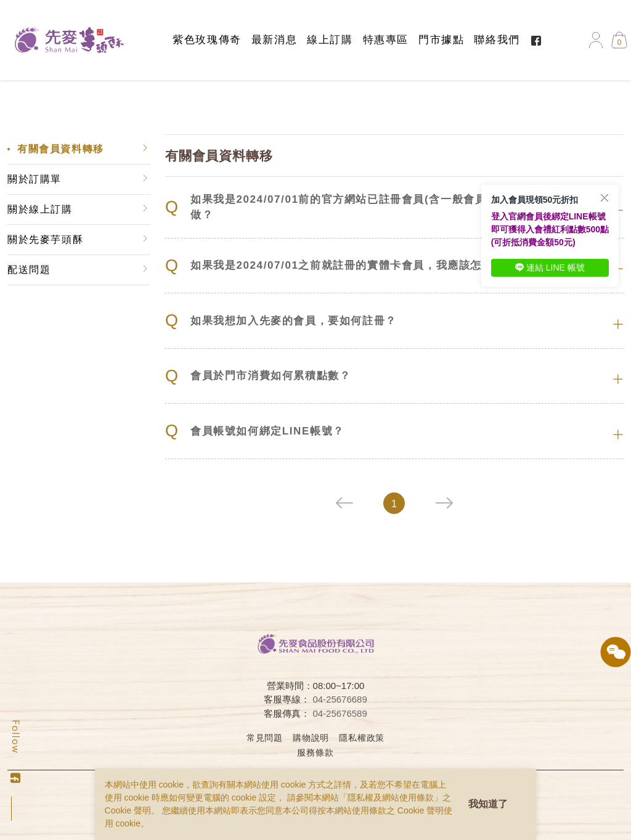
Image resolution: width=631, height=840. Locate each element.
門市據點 (441, 40)
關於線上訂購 (40, 209)
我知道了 (488, 804)
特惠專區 (386, 40)
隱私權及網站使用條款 (391, 797)
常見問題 (265, 738)
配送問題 (29, 270)
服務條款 (315, 752)
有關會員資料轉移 (61, 149)
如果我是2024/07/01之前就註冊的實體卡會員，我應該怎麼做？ (341, 266)
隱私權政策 (362, 738)
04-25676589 (340, 713)
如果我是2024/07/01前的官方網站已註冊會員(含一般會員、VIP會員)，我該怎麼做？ (384, 207)
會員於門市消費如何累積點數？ (258, 376)
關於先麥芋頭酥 (45, 239)
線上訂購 (330, 40)
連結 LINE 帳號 (550, 267)
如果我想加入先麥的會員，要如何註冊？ (281, 321)
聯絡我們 (497, 40)
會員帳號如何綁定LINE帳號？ (255, 431)
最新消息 (274, 40)
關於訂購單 (35, 179)
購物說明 (311, 738)
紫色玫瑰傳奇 (207, 40)
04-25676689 (340, 699)
